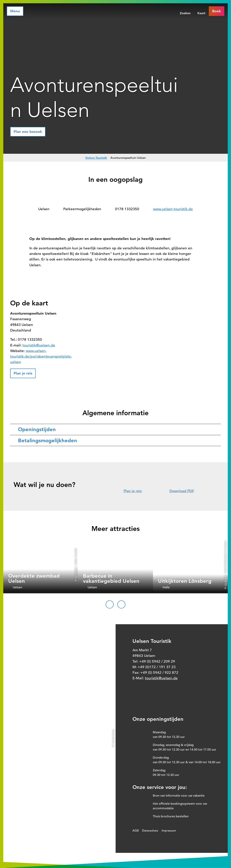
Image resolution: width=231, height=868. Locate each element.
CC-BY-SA (225, 581)
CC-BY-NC (76, 573)
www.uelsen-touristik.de (173, 209)
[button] (28, 132)
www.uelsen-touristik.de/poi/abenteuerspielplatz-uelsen (41, 356)
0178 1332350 (127, 209)
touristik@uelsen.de (39, 345)
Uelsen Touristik (96, 158)
